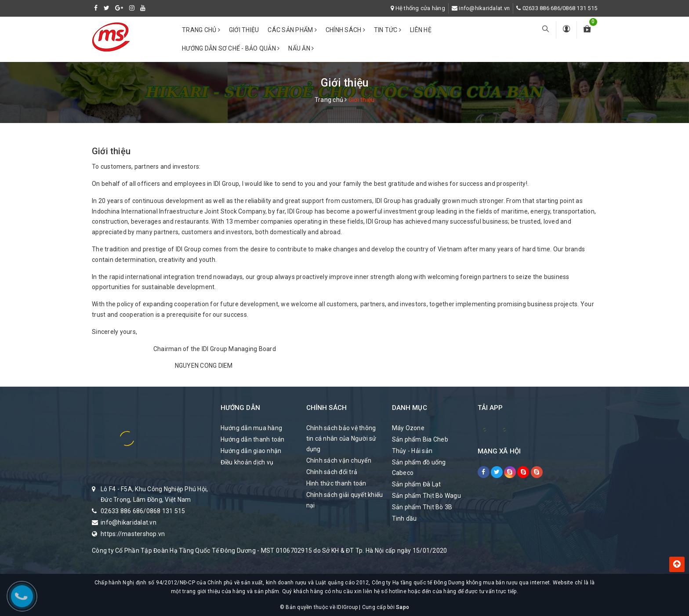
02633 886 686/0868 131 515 (560, 8)
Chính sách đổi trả (332, 472)
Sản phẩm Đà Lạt (417, 484)
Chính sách (345, 30)
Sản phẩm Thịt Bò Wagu (426, 496)
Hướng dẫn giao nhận (251, 451)
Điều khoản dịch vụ (247, 462)
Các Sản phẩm (292, 30)
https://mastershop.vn (133, 534)
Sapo (403, 607)
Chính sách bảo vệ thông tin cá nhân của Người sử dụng (341, 438)
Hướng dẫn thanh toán (253, 439)
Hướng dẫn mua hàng (252, 428)
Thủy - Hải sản (412, 451)
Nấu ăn (301, 48)
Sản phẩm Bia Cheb (420, 439)
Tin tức (388, 30)
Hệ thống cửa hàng (420, 8)
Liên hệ (421, 30)
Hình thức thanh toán (336, 483)
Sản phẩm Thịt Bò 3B (422, 507)
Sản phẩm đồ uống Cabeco (419, 467)
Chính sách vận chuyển (339, 460)
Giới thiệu (244, 30)
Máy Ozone (408, 428)
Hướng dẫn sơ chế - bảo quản (231, 48)
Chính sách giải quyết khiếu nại (345, 500)
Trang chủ (201, 30)
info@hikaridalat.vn (484, 8)
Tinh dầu (404, 518)
